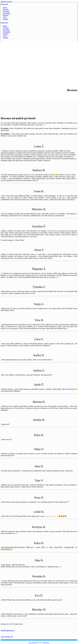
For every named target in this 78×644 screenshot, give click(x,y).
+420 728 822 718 (7, 637)
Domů (5, 8)
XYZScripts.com (46, 643)
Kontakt (5, 19)
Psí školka (6, 11)
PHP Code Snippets (33, 643)
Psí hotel (6, 10)
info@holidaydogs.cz (8, 630)
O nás (5, 17)
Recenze (6, 15)
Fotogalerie (7, 13)
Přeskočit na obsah (6, 2)
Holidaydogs (4, 4)
